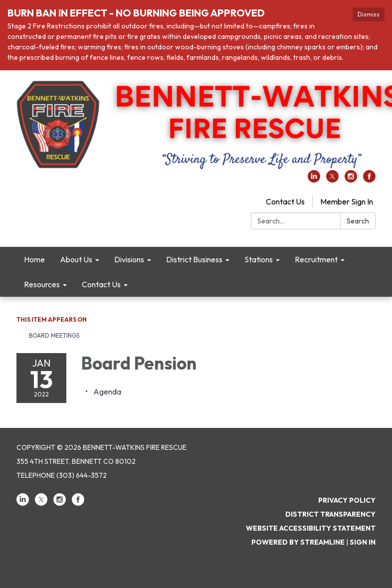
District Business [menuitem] (194, 259)
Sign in (363, 542)
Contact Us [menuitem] (101, 284)
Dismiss (369, 14)
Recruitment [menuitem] (316, 259)
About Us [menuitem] (76, 259)
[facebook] (369, 180)
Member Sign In (347, 201)
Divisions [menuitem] (129, 259)
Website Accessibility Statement (311, 528)
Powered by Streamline (298, 542)
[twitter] (332, 180)
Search (358, 221)
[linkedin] (314, 180)
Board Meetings (54, 335)
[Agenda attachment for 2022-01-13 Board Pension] (107, 392)
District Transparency (330, 514)
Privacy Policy (347, 500)
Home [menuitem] (34, 259)
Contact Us (285, 201)
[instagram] (351, 180)
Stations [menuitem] (259, 259)
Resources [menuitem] (42, 284)
